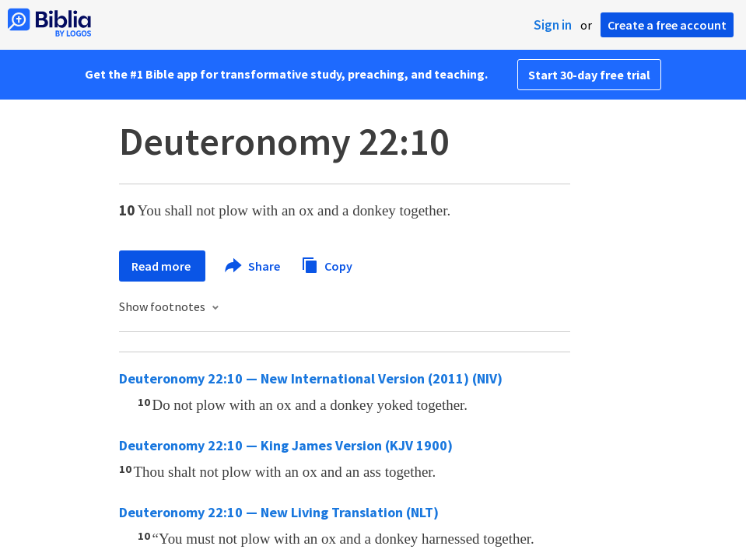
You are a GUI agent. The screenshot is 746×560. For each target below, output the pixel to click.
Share (253, 266)
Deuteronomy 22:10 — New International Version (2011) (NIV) (311, 378)
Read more (162, 266)
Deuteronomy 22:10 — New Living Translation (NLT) (279, 512)
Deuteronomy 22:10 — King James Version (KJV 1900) (286, 445)
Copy (327, 264)
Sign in (553, 25)
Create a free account (667, 25)
